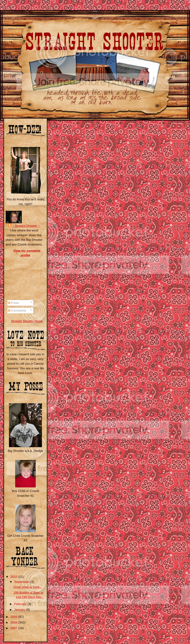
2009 (14, 617)
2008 (14, 623)
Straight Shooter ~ (16, 18)
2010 (14, 577)
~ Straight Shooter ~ (26, 226)
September (22, 582)
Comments (17, 311)
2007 (14, 628)
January (20, 610)
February (21, 604)
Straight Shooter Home (27, 321)
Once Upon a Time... (28, 587)
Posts (13, 303)
